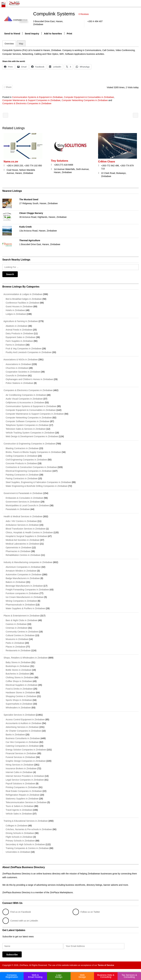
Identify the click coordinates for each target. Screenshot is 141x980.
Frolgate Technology (135, 115)
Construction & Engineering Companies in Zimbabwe (29, 444)
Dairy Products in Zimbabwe (19, 333)
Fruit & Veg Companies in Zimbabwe (23, 349)
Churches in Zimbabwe (17, 368)
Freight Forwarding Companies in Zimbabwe (27, 590)
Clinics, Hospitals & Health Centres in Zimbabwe (29, 532)
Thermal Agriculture (30, 240)
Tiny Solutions (60, 161)
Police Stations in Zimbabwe (19, 383)
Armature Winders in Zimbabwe (21, 571)
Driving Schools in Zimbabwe (20, 833)
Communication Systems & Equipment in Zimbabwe (37, 97)
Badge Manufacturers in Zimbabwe (23, 578)
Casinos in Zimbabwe (16, 624)
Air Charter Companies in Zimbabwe (23, 731)
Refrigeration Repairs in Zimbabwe (23, 795)
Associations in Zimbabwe (18, 364)
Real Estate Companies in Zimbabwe (24, 791)
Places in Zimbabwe (15, 647)
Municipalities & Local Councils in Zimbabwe (27, 505)
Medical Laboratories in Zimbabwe (22, 544)
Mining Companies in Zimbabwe (21, 601)
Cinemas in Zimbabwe (17, 628)
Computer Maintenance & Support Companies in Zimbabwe (31, 100)
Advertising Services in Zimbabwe (22, 727)
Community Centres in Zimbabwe (22, 632)
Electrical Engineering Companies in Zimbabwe (29, 471)
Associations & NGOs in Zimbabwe (20, 360)
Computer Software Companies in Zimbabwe (28, 421)
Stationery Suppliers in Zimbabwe (22, 799)
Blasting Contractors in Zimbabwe (22, 448)
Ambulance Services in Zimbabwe (22, 525)
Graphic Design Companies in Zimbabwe (26, 761)
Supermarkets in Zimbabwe (19, 704)
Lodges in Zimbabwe (16, 314)
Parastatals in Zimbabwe (18, 509)
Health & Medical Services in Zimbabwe (22, 516)
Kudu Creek (26, 227)
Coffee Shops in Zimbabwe (19, 681)
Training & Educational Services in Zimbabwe (25, 821)
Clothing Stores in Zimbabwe (20, 677)
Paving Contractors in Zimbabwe (22, 478)
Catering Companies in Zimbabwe (22, 746)
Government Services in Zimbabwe (23, 502)
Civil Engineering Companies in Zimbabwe (26, 460)
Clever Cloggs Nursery (31, 213)
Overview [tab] (9, 44)
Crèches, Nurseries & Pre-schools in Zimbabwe (29, 829)
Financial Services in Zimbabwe (21, 753)
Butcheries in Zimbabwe (17, 674)
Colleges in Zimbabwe (17, 826)
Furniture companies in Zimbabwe (22, 593)
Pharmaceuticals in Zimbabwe (20, 605)
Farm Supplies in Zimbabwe (19, 341)
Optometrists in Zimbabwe (18, 548)
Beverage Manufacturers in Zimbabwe (24, 586)
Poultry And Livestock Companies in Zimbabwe (29, 352)
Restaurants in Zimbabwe (18, 650)
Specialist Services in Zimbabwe (19, 715)
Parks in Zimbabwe (15, 643)
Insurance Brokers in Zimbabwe (21, 768)
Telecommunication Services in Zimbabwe (26, 802)
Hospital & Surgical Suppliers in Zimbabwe (26, 536)
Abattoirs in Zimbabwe (17, 326)
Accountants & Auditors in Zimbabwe (24, 723)
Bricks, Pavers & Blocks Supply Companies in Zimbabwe (33, 452)
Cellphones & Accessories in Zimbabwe (25, 403)
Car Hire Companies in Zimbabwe (22, 742)
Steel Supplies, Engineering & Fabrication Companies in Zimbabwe (38, 482)
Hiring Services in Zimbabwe (20, 765)
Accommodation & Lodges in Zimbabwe (22, 294)
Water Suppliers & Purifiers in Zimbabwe (25, 608)
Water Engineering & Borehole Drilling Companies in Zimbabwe (37, 486)
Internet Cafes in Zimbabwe (19, 772)
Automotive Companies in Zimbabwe (24, 575)
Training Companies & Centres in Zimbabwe (27, 848)
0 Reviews (84, 14)
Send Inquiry (32, 34)
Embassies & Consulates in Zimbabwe (24, 498)
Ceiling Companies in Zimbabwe (21, 456)
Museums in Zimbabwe (17, 639)
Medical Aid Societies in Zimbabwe (23, 540)
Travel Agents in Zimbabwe (19, 810)
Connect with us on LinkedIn (20, 921)
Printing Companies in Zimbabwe (22, 787)
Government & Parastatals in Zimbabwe (22, 493)
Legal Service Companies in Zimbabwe (25, 780)
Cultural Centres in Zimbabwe (20, 635)
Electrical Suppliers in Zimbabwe (22, 685)
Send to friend (12, 34)
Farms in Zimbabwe (15, 345)
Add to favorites (53, 34)
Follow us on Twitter (86, 912)
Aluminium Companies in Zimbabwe (23, 567)
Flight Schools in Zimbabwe (19, 837)
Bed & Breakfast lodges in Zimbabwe (24, 299)
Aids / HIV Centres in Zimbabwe (21, 521)
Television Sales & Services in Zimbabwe (26, 429)
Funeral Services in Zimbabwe (20, 757)
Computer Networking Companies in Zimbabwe (85, 100)
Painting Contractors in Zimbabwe (22, 475)
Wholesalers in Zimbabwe (18, 708)
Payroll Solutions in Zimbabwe (20, 784)
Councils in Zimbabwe (16, 376)
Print (69, 34)
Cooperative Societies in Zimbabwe (23, 372)
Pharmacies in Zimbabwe (18, 551)
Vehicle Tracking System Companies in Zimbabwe (30, 433)
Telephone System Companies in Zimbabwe (27, 425)
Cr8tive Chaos (107, 162)
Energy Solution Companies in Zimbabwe (26, 750)
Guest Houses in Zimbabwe (19, 306)
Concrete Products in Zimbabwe (21, 463)
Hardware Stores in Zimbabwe (20, 693)
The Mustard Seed (29, 199)
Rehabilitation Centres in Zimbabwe (23, 555)
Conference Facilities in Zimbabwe (22, 303)
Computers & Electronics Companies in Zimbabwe (27, 103)
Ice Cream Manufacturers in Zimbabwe (25, 597)
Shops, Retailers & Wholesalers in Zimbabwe (25, 658)
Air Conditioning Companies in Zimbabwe (26, 395)
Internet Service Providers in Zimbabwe (25, 776)
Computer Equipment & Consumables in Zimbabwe (89, 97)
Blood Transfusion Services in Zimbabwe (26, 529)
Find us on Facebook (17, 912)
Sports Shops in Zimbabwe (19, 700)
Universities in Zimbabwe (18, 852)
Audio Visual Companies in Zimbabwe (24, 399)
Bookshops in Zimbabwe (18, 666)
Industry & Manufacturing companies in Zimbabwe (27, 562)
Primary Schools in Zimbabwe (20, 841)
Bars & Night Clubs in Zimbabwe (22, 620)
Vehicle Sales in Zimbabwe (19, 814)
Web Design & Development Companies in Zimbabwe (32, 436)
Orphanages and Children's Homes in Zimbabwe (29, 379)
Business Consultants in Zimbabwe (23, 738)
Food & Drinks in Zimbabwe (19, 689)
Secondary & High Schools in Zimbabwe (25, 844)
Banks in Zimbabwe (15, 735)
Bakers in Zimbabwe (16, 582)
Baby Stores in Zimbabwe (18, 662)
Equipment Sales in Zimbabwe (21, 337)
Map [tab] (21, 44)
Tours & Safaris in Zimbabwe (20, 806)
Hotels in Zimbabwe (15, 310)
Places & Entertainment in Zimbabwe (21, 616)
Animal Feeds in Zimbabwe (19, 330)
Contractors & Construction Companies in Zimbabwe (31, 467)
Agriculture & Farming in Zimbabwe (20, 321)
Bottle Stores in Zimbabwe (18, 670)
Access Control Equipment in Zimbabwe (25, 720)
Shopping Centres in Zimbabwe (21, 696)
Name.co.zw (11, 162)
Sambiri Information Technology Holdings (6, 115)
